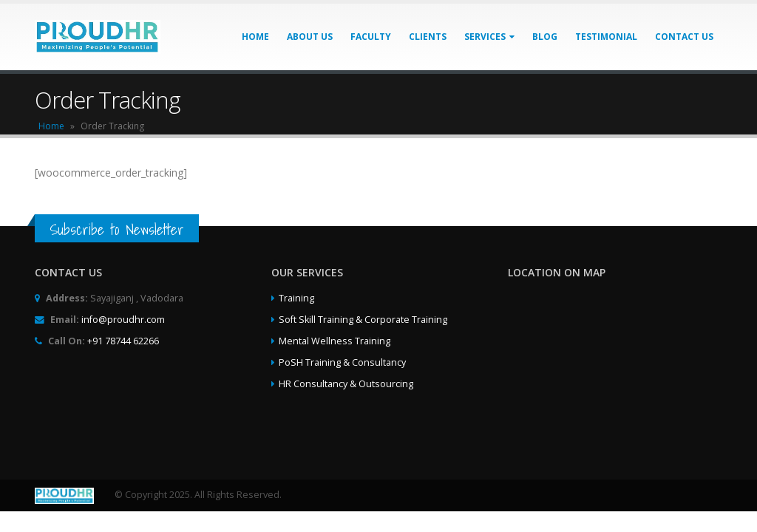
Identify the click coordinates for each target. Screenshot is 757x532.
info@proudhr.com (123, 320)
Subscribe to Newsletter (117, 229)
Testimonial (606, 37)
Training (296, 298)
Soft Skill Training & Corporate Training (363, 320)
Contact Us (684, 37)
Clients (428, 37)
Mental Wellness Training (335, 341)
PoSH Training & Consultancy (342, 362)
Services (485, 37)
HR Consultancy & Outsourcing (346, 384)
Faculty (371, 37)
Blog (545, 37)
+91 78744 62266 (123, 341)
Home (255, 37)
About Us (310, 37)
